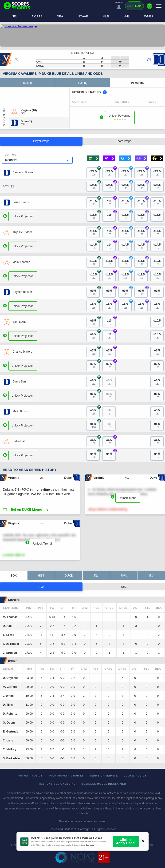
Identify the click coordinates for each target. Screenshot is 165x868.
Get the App (134, 6)
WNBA (149, 16)
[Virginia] (29, 110)
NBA (60, 16)
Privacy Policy (31, 776)
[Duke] (26, 121)
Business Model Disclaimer (104, 784)
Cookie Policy (135, 776)
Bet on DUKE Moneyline (29, 510)
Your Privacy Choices (66, 776)
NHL (126, 16)
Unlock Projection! (23, 216)
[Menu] (159, 6)
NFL (15, 16)
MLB (106, 16)
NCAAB (83, 16)
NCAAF (37, 16)
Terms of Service (104, 776)
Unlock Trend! (128, 498)
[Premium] (149, 8)
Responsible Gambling (57, 784)
